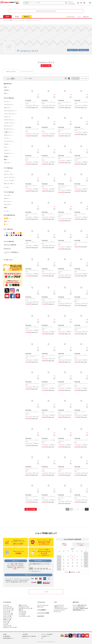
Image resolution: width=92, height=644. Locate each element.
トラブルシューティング (59, 610)
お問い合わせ (86, 17)
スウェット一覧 (7, 621)
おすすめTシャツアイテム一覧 (10, 627)
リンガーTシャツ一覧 (8, 615)
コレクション (84, 50)
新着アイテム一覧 (23, 605)
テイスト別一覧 (22, 613)
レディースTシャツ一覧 (8, 610)
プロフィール (72, 50)
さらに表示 (6, 187)
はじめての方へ (41, 616)
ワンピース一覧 (7, 611)
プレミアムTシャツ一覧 (8, 608)
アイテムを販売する (42, 610)
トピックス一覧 (22, 611)
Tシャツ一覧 (6, 605)
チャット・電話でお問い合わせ (80, 605)
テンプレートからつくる (43, 605)
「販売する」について (59, 607)
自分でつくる (40, 607)
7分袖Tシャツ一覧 (7, 619)
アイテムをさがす (7, 602)
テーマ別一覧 (22, 615)
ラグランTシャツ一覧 (8, 613)
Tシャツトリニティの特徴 (43, 613)
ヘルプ (79, 17)
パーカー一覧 (6, 622)
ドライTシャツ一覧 (7, 607)
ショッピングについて (59, 605)
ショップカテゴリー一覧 (24, 616)
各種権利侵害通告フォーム (79, 610)
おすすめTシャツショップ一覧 (26, 608)
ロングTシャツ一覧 (7, 618)
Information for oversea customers (46, 11)
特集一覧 (21, 610)
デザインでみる (84, 78)
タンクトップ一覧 (7, 616)
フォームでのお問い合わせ (79, 607)
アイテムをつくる (41, 602)
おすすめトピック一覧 (24, 607)
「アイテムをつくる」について (61, 608)
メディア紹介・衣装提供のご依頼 (80, 608)
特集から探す (9, 260)
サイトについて (57, 611)
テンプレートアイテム (27, 71)
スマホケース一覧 (7, 626)
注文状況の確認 (72, 4)
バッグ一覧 (6, 624)
